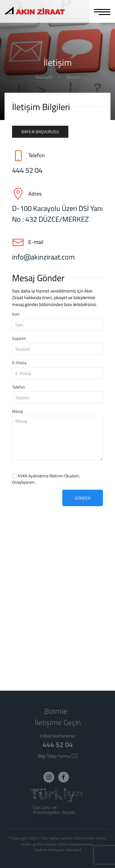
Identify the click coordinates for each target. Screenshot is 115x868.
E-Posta (19, 363)
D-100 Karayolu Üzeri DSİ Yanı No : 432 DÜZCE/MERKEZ (57, 214)
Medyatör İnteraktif (65, 850)
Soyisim (19, 338)
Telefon (19, 387)
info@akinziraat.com (43, 257)
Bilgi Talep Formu (58, 756)
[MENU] (102, 11)
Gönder (83, 498)
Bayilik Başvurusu (40, 132)
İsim (16, 314)
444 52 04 (58, 745)
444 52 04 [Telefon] (27, 170)
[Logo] (35, 11)
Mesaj (17, 411)
